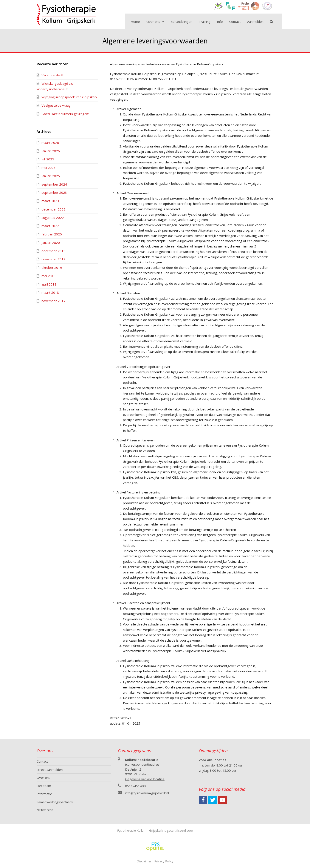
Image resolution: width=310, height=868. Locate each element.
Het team (44, 786)
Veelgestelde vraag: (56, 105)
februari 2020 (52, 234)
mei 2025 (49, 167)
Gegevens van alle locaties (145, 779)
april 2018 (49, 284)
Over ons (43, 777)
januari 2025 (51, 176)
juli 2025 (48, 159)
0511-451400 (135, 786)
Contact (42, 761)
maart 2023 (50, 201)
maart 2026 (50, 143)
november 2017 (53, 301)
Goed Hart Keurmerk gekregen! (65, 114)
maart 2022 (50, 226)
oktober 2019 (52, 267)
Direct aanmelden (50, 770)
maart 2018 (50, 292)
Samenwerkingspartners (55, 802)
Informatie (44, 794)
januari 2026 (51, 151)
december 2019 (53, 251)
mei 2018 (49, 276)
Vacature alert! (52, 75)
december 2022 (53, 209)
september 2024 (54, 184)
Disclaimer (144, 861)
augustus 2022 (53, 218)
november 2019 (53, 259)
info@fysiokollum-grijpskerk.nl (147, 793)
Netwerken (45, 810)
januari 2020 (51, 243)
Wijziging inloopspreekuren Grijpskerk (69, 97)
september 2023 (54, 192)
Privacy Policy (164, 861)
